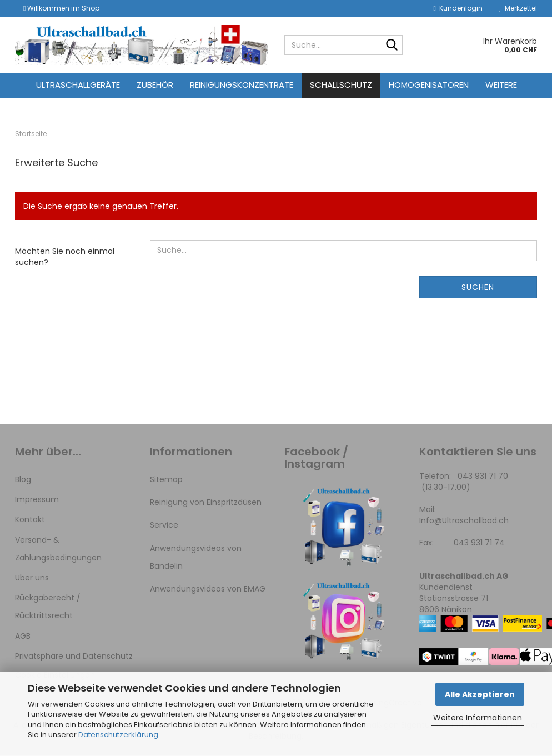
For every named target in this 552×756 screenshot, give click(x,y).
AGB (23, 636)
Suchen (478, 287)
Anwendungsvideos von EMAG (208, 589)
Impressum (37, 499)
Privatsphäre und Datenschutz (74, 656)
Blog (23, 479)
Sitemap (166, 479)
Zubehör (155, 85)
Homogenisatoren (429, 85)
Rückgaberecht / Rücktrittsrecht (48, 607)
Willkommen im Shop (61, 8)
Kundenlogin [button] (458, 8)
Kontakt (30, 519)
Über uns (32, 578)
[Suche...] (392, 46)
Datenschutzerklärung (118, 735)
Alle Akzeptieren (480, 694)
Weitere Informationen (478, 718)
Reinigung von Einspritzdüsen (206, 502)
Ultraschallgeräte (78, 85)
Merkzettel (518, 8)
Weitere (501, 85)
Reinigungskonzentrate (242, 85)
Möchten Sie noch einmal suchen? (65, 257)
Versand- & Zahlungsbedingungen (58, 549)
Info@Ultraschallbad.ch (464, 520)
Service (164, 525)
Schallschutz (341, 85)
